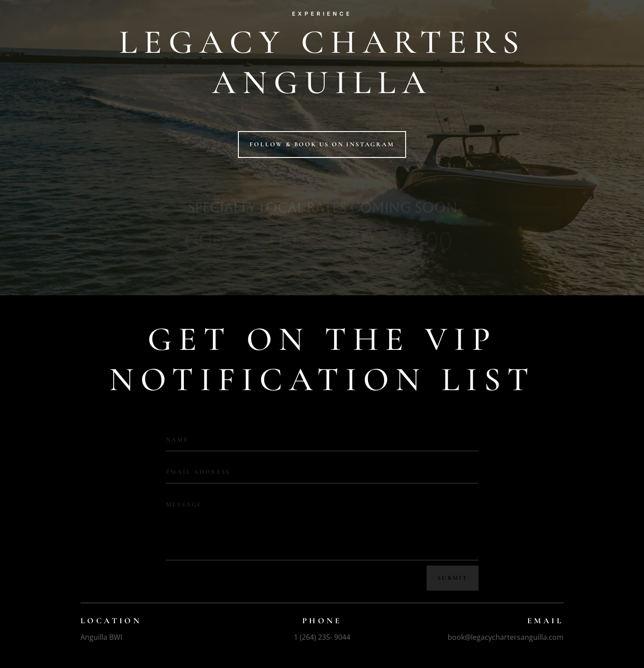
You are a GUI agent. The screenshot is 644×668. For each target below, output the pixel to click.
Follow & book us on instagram (322, 144)
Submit (453, 578)
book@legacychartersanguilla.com (506, 637)
